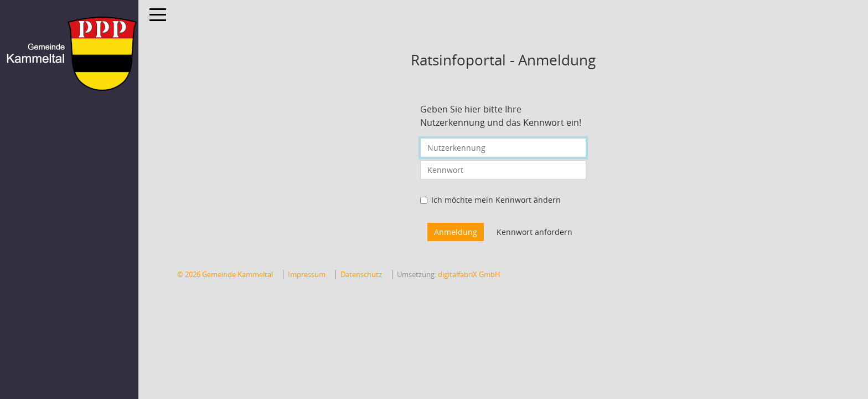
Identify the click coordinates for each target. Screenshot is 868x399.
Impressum (307, 275)
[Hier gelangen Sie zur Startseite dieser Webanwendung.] (69, 54)
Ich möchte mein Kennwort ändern (496, 200)
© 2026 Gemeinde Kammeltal (225, 275)
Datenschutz (361, 275)
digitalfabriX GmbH (469, 275)
